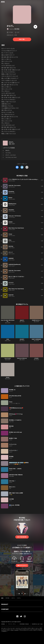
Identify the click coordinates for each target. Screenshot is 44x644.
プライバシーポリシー (12, 624)
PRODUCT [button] (5, 604)
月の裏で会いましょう (36, 320)
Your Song (8, 153)
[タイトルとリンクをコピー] (27, 167)
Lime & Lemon (8, 358)
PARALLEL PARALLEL (22, 358)
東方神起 (17, 29)
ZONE (8, 339)
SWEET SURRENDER (36, 339)
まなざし (11, 142)
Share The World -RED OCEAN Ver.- (8, 321)
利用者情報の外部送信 (24, 624)
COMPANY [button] (5, 609)
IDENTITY (22, 320)
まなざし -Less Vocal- (11, 155)
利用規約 (3, 624)
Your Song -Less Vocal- (11, 157)
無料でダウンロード (22, 565)
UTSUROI (36, 358)
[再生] (35, 27)
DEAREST (22, 339)
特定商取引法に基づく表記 (37, 624)
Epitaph (8, 377)
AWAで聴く (22, 39)
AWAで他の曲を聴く (22, 537)
